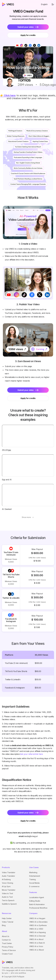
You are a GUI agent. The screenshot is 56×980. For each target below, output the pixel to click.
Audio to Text (7, 897)
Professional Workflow (38, 908)
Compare (33, 913)
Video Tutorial (8, 922)
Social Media (34, 883)
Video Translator (9, 872)
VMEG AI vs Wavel (37, 950)
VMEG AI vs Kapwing (37, 932)
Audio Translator (8, 876)
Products (6, 867)
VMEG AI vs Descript (37, 936)
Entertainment (35, 876)
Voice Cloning (7, 883)
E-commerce (34, 886)
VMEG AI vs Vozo (36, 946)
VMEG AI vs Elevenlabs (38, 922)
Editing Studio (35, 901)
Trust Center (7, 943)
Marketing (33, 872)
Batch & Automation (37, 904)
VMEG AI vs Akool (36, 939)
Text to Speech (8, 900)
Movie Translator (9, 890)
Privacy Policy (8, 947)
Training (32, 879)
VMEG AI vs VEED (36, 929)
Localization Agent (37, 897)
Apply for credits (28, 398)
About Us (6, 936)
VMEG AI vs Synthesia (38, 925)
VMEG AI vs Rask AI (37, 943)
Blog (4, 925)
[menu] (53, 4)
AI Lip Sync (6, 886)
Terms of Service (9, 950)
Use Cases (34, 867)
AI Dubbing (6, 879)
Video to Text (7, 893)
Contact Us (6, 940)
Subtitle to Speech (9, 904)
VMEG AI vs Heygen (37, 918)
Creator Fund (7, 954)
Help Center (7, 918)
